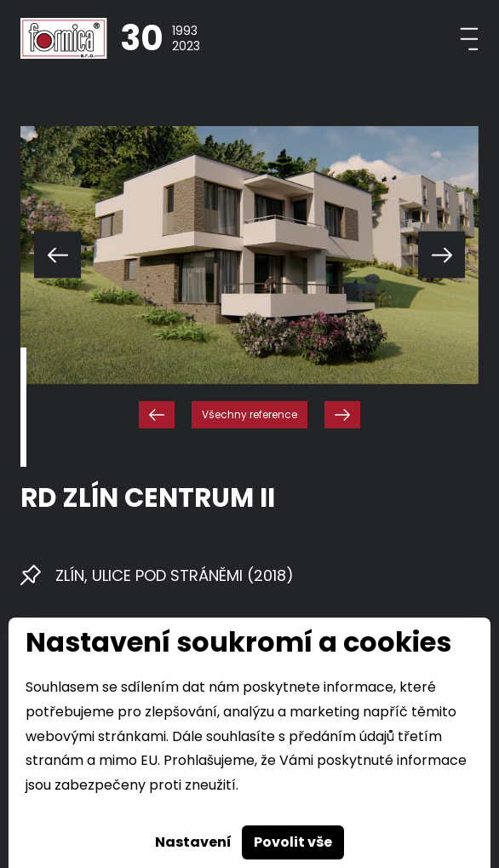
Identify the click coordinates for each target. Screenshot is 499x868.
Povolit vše (293, 842)
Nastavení (193, 842)
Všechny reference (249, 414)
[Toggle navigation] (469, 39)
